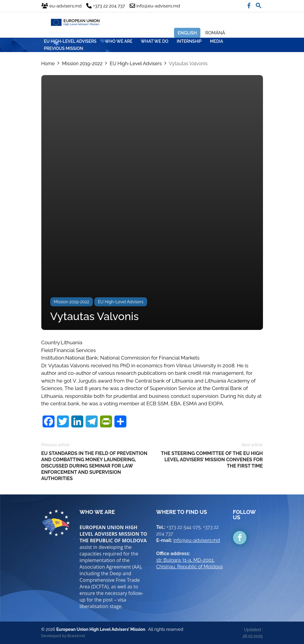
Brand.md (76, 636)
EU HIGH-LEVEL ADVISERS (70, 41)
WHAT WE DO (155, 41)
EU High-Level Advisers (136, 64)
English (187, 33)
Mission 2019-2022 (82, 64)
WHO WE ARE (119, 41)
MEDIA (217, 41)
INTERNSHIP (189, 41)
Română (215, 33)
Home (48, 64)
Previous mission (64, 48)
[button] (258, 4)
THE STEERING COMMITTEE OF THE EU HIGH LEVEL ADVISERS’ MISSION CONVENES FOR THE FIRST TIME (212, 460)
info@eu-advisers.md (197, 540)
